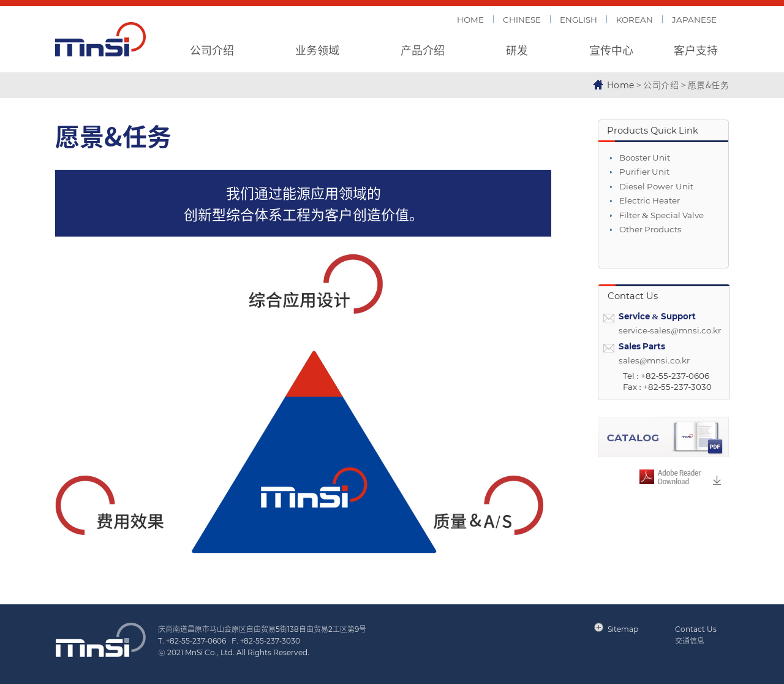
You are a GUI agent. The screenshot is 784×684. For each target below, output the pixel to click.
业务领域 (317, 50)
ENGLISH (579, 19)
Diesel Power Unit (656, 187)
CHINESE (522, 19)
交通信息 (690, 640)
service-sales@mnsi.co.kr (670, 331)
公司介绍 (212, 50)
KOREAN (635, 19)
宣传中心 (611, 50)
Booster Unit (645, 158)
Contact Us (696, 629)
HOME (470, 19)
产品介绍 (423, 50)
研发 (517, 50)
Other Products (650, 230)
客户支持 (696, 50)
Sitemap (623, 629)
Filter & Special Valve (661, 215)
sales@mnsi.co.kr (654, 361)
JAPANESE (694, 19)
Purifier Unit (644, 172)
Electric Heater (650, 201)
